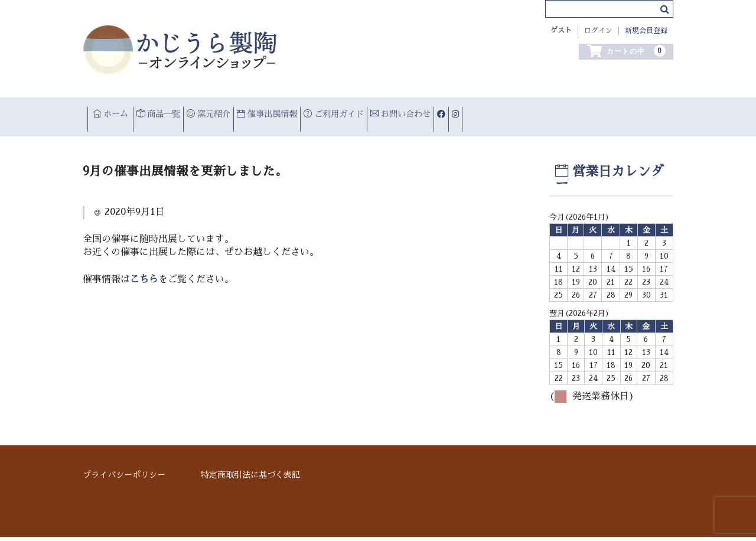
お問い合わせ (552, 112)
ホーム (119, 112)
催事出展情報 (359, 112)
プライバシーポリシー (124, 478)
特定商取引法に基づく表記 (250, 478)
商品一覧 (194, 112)
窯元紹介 (271, 112)
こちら (144, 298)
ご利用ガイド (456, 112)
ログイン (598, 31)
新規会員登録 (646, 31)
